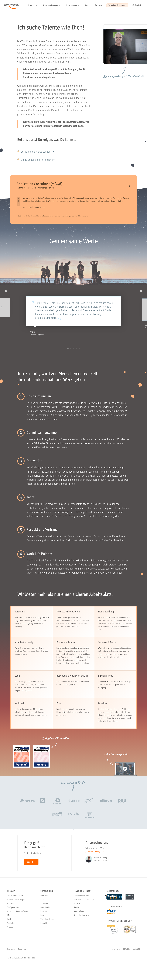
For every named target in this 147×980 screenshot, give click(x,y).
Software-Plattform (15, 904)
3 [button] (74, 357)
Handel (76, 916)
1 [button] (68, 357)
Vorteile (11, 932)
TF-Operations (13, 916)
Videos (10, 935)
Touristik (77, 912)
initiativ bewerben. (105, 199)
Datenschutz (22, 957)
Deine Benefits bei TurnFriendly (38, 160)
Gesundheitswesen (81, 924)
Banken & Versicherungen (84, 908)
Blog (42, 924)
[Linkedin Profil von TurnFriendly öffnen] (136, 958)
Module (10, 924)
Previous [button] (6, 292)
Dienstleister (79, 920)
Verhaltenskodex (47, 928)
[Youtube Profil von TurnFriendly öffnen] (126, 958)
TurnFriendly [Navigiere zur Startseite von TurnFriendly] (13, 7)
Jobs (42, 908)
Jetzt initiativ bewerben (33, 208)
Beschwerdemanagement (18, 908)
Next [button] (141, 292)
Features (11, 928)
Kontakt (44, 932)
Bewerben (31, 870)
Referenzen (45, 920)
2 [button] (71, 357)
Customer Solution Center (18, 920)
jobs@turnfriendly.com (95, 860)
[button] (51, 6)
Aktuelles (44, 912)
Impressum (11, 957)
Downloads (45, 916)
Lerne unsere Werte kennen (36, 152)
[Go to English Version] (139, 6)
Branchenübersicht (81, 904)
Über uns (44, 904)
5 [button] (79, 357)
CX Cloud (11, 912)
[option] (73, 314)
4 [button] (76, 357)
